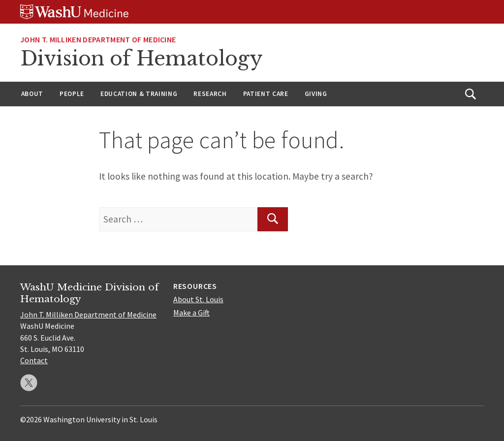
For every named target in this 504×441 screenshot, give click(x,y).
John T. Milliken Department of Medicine (98, 39)
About (32, 94)
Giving (316, 94)
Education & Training (139, 94)
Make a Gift (191, 313)
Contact (34, 360)
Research (210, 94)
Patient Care (266, 94)
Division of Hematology (142, 59)
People (72, 94)
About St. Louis (198, 299)
